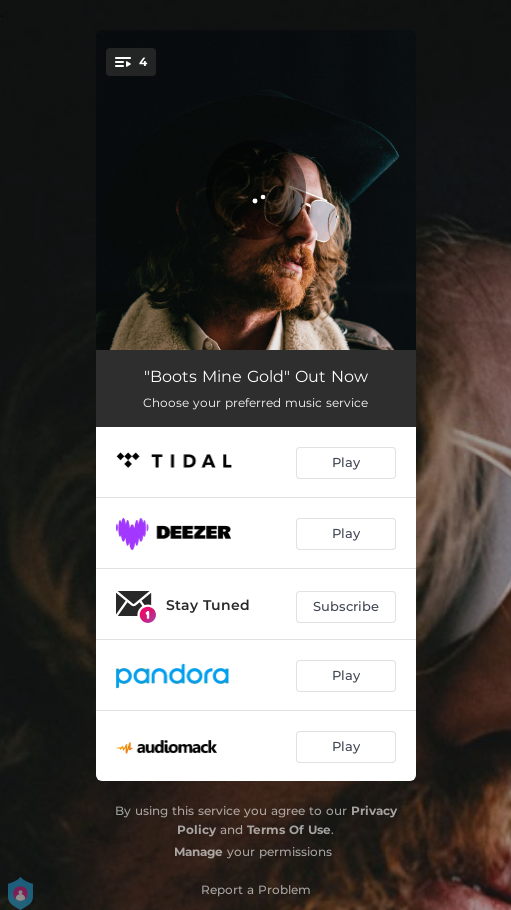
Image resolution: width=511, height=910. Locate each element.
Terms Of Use (289, 829)
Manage (198, 851)
